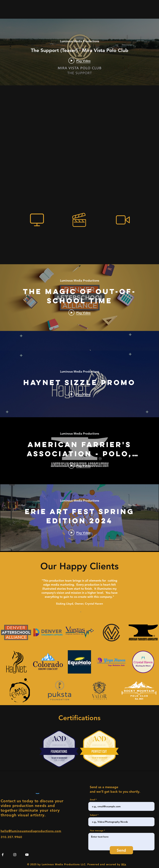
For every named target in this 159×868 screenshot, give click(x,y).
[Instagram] (15, 855)
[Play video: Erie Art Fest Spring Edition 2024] (79, 533)
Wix (124, 864)
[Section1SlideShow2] (81, 612)
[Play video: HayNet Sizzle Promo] (79, 394)
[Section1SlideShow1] (78, 612)
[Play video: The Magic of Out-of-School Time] (79, 312)
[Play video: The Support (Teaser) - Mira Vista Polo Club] (79, 61)
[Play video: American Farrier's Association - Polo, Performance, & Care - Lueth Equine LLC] (79, 465)
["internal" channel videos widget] (79, 52)
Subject (93, 815)
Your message (97, 831)
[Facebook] (3, 855)
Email (92, 800)
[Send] (121, 850)
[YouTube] (27, 855)
